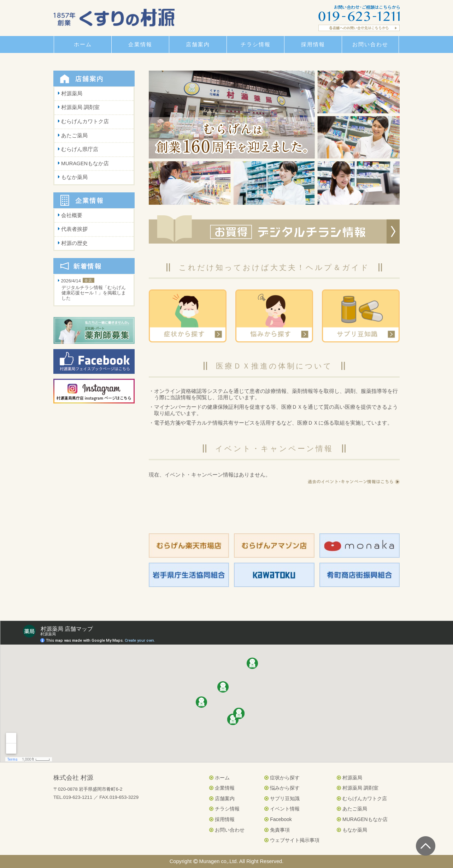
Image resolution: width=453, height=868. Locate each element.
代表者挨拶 (74, 229)
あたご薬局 (74, 136)
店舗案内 (222, 798)
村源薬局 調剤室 (80, 107)
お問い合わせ (227, 830)
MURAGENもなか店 (85, 163)
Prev (158, 138)
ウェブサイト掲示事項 (292, 840)
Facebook (278, 819)
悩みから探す (282, 788)
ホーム (219, 778)
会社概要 (72, 215)
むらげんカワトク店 (85, 121)
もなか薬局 (74, 177)
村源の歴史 (74, 243)
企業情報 (222, 788)
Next (390, 138)
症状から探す (282, 778)
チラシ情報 (224, 809)
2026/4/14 (94, 290)
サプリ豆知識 (282, 798)
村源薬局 (72, 94)
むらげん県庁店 (80, 149)
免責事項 (277, 830)
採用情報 (222, 819)
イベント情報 (282, 809)
